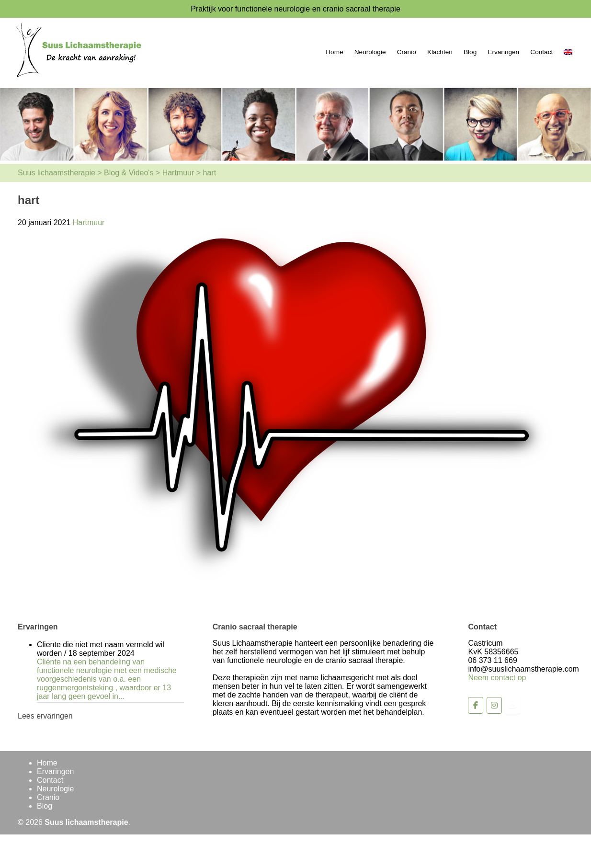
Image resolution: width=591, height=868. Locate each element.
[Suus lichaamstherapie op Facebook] (476, 705)
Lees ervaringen (45, 716)
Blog (470, 52)
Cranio (407, 52)
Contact (541, 52)
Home (334, 52)
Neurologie (370, 52)
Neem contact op (497, 678)
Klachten (440, 52)
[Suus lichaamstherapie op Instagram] (494, 705)
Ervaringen (503, 52)
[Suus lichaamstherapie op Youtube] (512, 705)
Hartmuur (89, 223)
